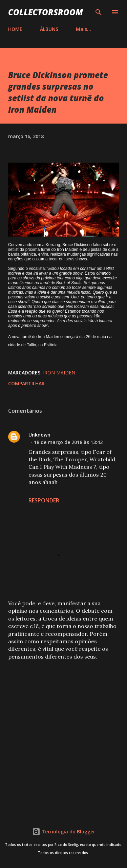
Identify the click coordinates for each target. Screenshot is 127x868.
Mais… (83, 29)
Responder (44, 500)
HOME (15, 29)
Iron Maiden (59, 373)
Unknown (39, 435)
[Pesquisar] (99, 12)
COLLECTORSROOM (46, 12)
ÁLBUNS (49, 29)
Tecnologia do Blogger (64, 832)
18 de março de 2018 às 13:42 (68, 442)
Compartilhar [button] (26, 383)
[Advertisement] (63, 735)
